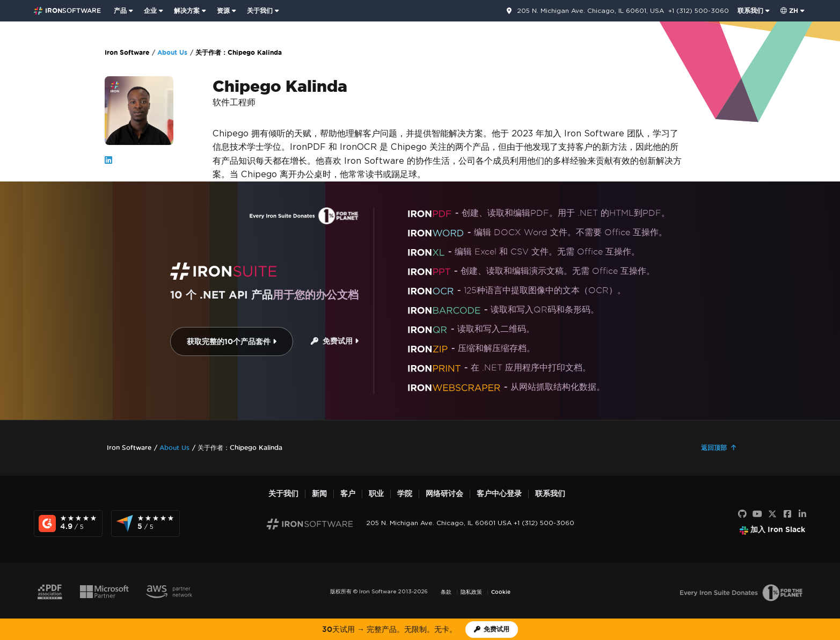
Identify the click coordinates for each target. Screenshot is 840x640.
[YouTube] (757, 514)
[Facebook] (787, 514)
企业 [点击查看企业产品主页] (150, 10)
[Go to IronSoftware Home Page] (67, 11)
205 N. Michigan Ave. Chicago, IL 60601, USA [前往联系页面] (590, 11)
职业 (376, 494)
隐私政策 (471, 592)
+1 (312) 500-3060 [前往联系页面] (699, 10)
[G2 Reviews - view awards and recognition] (68, 523)
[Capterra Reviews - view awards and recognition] (145, 523)
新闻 (319, 494)
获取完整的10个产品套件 (232, 342)
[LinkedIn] (802, 514)
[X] (772, 514)
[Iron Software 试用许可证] (492, 630)
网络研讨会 (444, 494)
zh (789, 10)
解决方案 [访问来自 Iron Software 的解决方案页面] (187, 10)
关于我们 (283, 494)
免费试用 (335, 341)
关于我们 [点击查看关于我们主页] (260, 10)
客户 (348, 494)
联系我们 (550, 494)
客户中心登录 (499, 494)
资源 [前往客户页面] (223, 10)
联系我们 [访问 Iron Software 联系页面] (750, 10)
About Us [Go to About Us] (172, 52)
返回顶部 (714, 448)
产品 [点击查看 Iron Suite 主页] (120, 10)
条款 (446, 592)
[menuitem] (125, 11)
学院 (405, 494)
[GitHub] (742, 514)
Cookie (501, 592)
